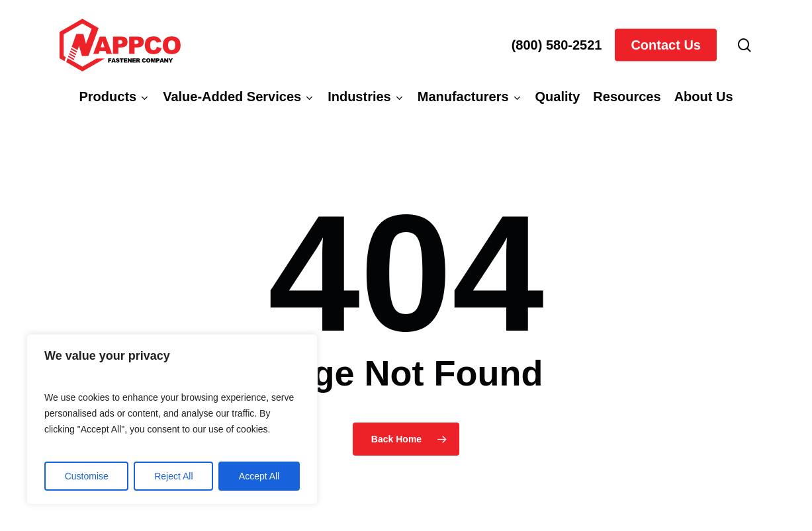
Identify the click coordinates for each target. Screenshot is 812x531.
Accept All (259, 476)
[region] (172, 419)
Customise (87, 476)
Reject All (173, 476)
